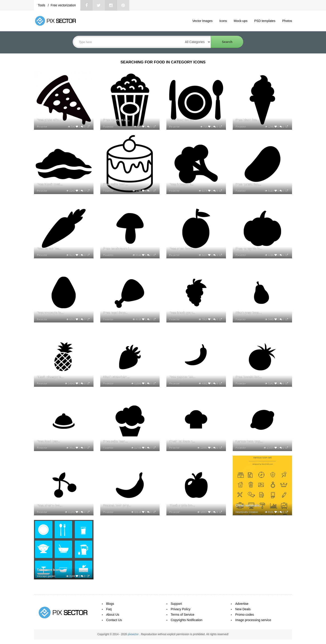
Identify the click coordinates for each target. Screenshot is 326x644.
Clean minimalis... (249, 505)
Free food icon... (182, 120)
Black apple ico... (182, 505)
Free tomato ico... (249, 377)
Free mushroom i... (117, 249)
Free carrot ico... (49, 249)
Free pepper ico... (182, 377)
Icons (223, 21)
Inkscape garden (46, 576)
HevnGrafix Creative (247, 512)
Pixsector (42, 127)
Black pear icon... (249, 313)
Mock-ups (241, 21)
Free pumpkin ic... (249, 249)
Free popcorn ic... (116, 120)
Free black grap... (182, 313)
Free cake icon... (116, 184)
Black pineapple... (50, 377)
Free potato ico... (248, 184)
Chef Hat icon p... (182, 441)
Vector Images (202, 21)
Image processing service (253, 620)
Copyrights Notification (187, 620)
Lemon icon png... (249, 441)
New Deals (243, 609)
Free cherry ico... (50, 505)
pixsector (133, 634)
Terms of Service (182, 615)
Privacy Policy (181, 609)
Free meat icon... (116, 313)
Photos (287, 21)
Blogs (110, 604)
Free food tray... (49, 441)
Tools (42, 5)
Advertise (242, 604)
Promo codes (244, 615)
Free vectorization (63, 5)
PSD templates (265, 21)
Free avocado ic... (50, 313)
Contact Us (114, 620)
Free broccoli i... (181, 184)
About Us (113, 615)
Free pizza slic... (49, 120)
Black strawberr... (116, 377)
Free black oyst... (50, 184)
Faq (109, 609)
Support (176, 604)
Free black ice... (247, 120)
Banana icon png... (117, 505)
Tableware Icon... (50, 570)
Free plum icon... (182, 249)
